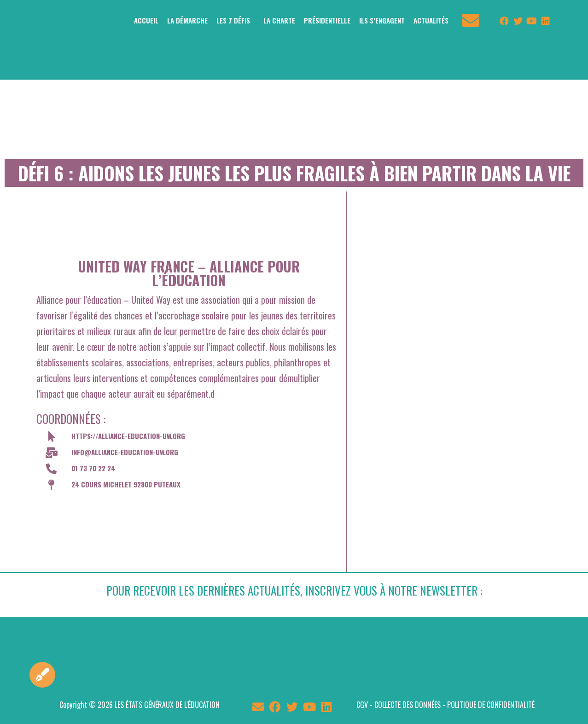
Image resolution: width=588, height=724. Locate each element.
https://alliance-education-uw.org (128, 436)
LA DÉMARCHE (187, 20)
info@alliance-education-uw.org (125, 452)
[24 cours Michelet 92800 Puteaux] (189, 533)
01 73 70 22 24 (93, 468)
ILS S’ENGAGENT (382, 20)
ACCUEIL (146, 20)
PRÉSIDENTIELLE (327, 20)
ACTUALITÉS (431, 20)
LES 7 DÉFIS (233, 20)
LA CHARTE (279, 20)
